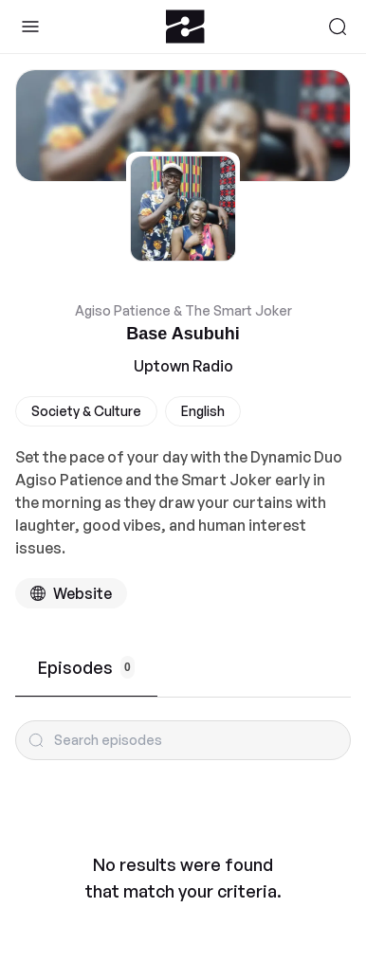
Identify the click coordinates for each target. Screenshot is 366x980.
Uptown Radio (183, 366)
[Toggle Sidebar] (30, 27)
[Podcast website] (71, 593)
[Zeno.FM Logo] (185, 27)
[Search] (338, 27)
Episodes (86, 667)
